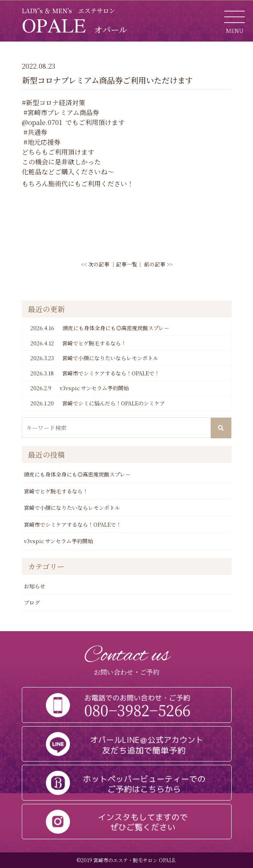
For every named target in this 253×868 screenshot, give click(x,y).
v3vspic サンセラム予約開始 (80, 388)
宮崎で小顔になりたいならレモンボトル (94, 358)
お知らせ (35, 586)
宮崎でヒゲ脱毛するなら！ (78, 343)
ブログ (32, 603)
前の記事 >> (158, 264)
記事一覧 (127, 264)
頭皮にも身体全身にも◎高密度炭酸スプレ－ (100, 328)
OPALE (74, 25)
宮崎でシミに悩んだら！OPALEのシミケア (98, 403)
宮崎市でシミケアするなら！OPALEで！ (95, 373)
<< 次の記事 (95, 264)
